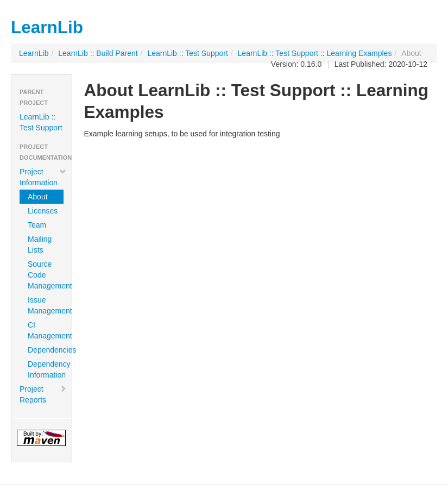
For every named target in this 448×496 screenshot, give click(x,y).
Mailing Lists (40, 244)
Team (37, 225)
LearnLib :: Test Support (187, 53)
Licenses (43, 211)
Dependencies (46, 350)
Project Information (43, 177)
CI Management (46, 330)
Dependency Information (46, 369)
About (38, 197)
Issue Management (46, 305)
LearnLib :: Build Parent (98, 53)
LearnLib (34, 53)
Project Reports (43, 394)
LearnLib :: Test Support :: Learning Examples (315, 53)
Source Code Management (46, 275)
